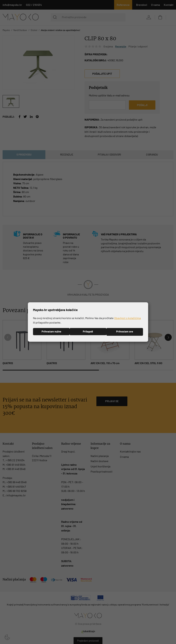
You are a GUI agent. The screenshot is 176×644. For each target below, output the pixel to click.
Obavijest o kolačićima (127, 318)
